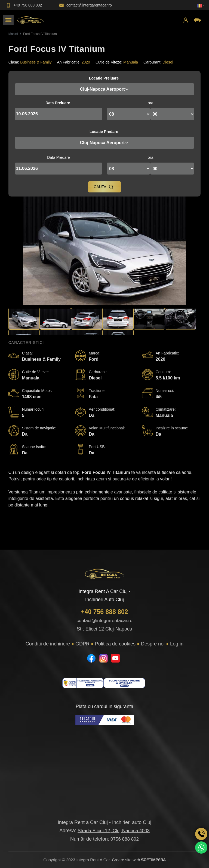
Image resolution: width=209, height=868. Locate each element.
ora (150, 103)
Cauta (104, 187)
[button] (201, 5)
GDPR (82, 644)
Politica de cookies (115, 644)
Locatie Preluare (104, 78)
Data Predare (58, 157)
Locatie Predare (104, 132)
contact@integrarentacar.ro (104, 621)
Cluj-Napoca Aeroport (105, 89)
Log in (177, 644)
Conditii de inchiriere (48, 644)
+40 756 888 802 (104, 612)
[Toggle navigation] (8, 20)
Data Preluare (58, 103)
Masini (13, 34)
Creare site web (139, 860)
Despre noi (153, 644)
